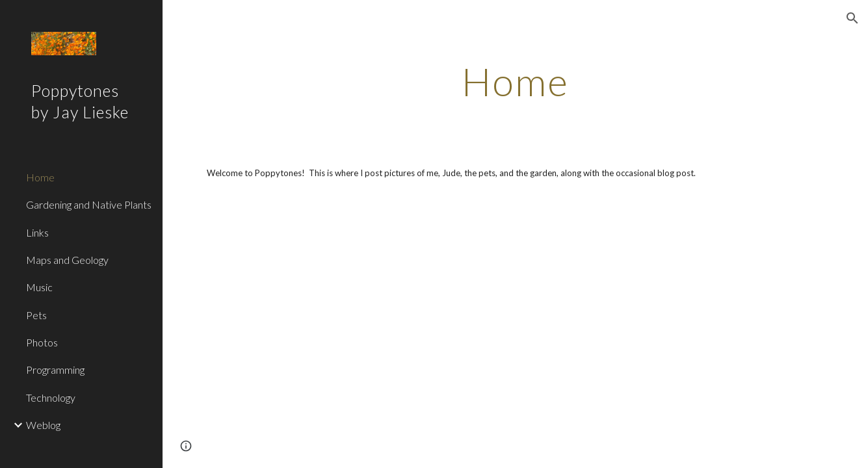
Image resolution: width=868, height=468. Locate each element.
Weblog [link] (43, 425)
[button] (852, 18)
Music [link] (39, 287)
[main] (515, 81)
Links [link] (37, 232)
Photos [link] (42, 342)
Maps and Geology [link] (67, 260)
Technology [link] (51, 397)
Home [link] (40, 177)
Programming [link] (55, 370)
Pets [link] (36, 315)
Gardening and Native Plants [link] (89, 204)
